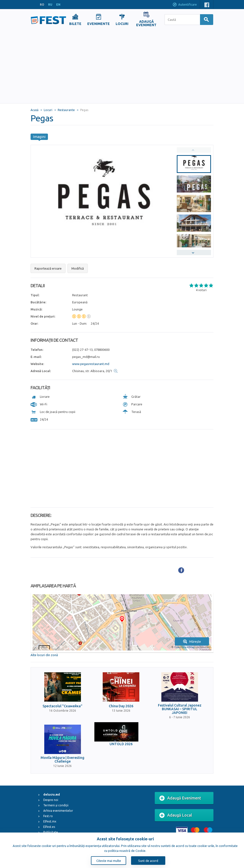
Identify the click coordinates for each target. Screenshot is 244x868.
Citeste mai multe (109, 861)
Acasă (34, 110)
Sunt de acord (148, 861)
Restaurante (66, 110)
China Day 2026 (121, 706)
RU (50, 5)
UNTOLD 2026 (121, 744)
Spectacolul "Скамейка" (62, 706)
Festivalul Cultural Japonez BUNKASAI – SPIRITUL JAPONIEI (180, 709)
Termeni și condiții (56, 805)
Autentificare (185, 5)
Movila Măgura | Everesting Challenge (62, 760)
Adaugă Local (176, 815)
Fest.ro (48, 816)
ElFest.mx (50, 821)
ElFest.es (49, 827)
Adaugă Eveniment (180, 798)
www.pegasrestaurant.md (91, 364)
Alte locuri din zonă (44, 655)
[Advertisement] (122, 67)
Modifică (78, 268)
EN (58, 5)
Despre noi (51, 800)
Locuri (48, 110)
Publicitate (51, 832)
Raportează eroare (48, 268)
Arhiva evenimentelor (58, 811)
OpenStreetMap (184, 647)
